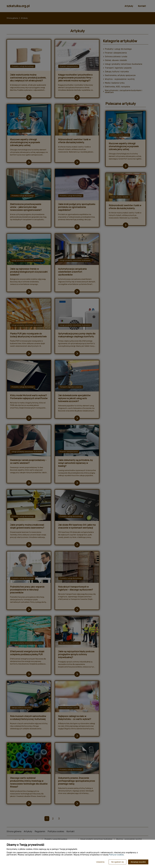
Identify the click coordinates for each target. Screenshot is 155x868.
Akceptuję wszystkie (138, 862)
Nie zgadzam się (117, 862)
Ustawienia (100, 862)
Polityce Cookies (116, 855)
